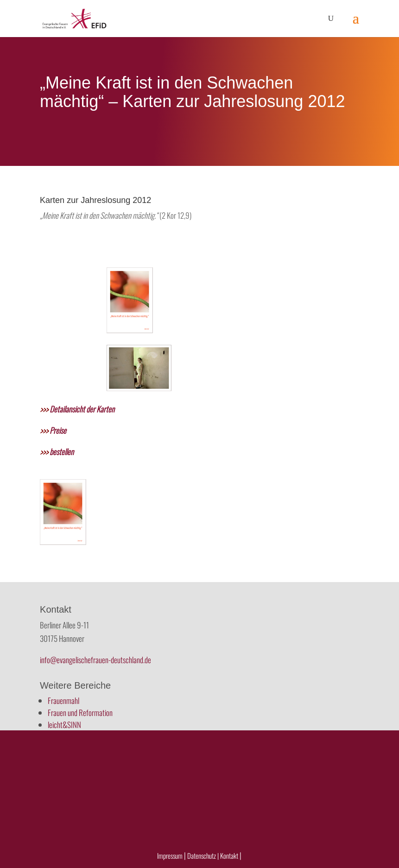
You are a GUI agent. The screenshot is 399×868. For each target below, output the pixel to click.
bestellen (57, 452)
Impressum (170, 855)
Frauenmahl (63, 700)
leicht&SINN (64, 725)
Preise (53, 430)
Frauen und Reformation (80, 713)
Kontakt (230, 855)
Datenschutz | (203, 855)
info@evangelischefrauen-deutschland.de (95, 660)
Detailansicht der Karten (77, 409)
